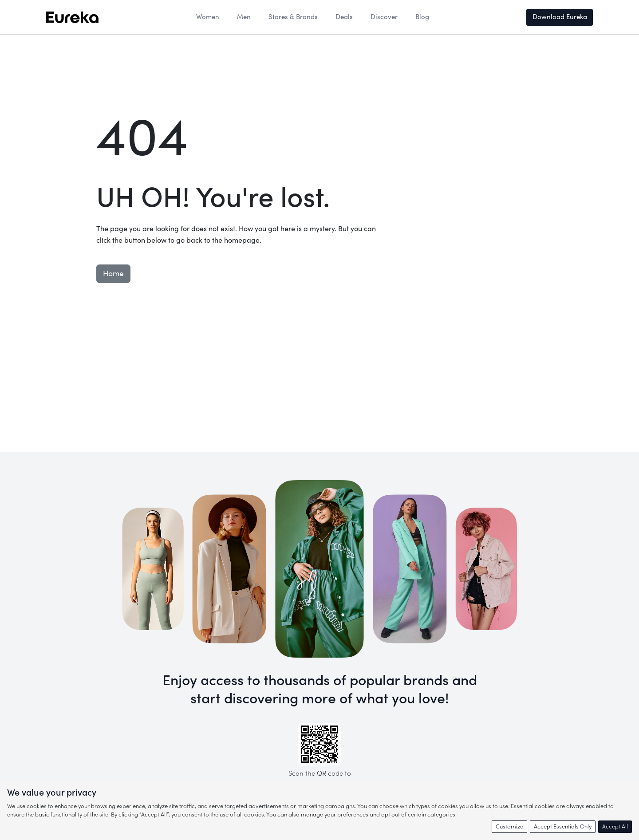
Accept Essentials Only (563, 826)
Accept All (615, 826)
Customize (509, 826)
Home (113, 274)
